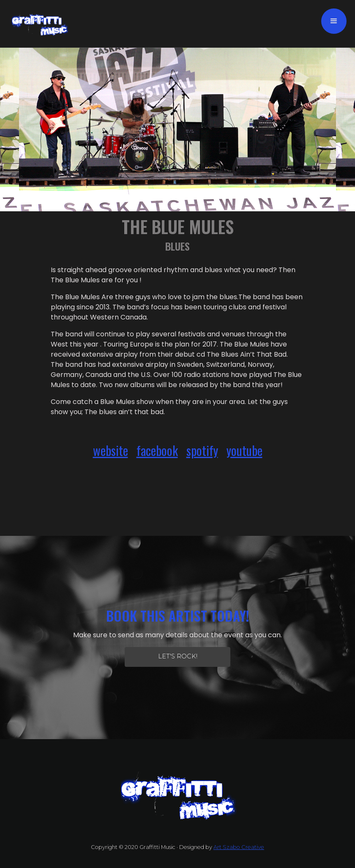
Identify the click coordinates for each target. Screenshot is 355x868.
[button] (334, 21)
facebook (157, 450)
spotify (202, 450)
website (111, 450)
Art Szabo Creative (239, 847)
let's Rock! (178, 656)
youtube (244, 450)
